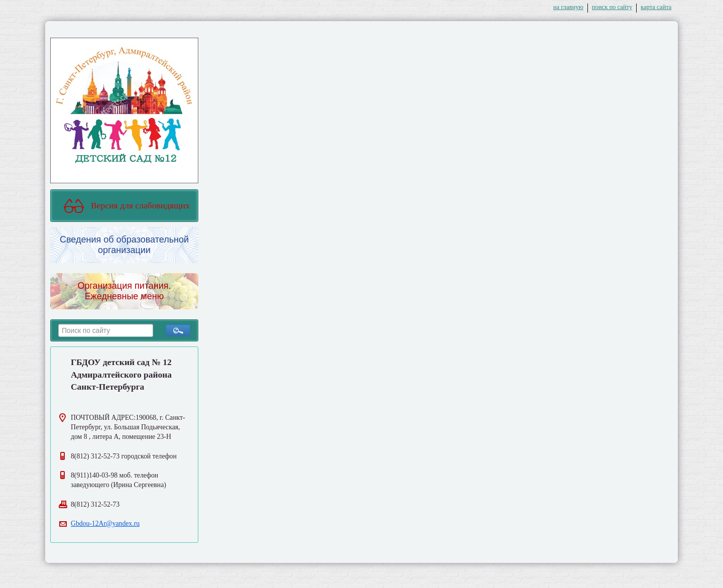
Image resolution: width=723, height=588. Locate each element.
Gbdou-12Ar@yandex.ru (105, 523)
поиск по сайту (612, 7)
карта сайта (656, 7)
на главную (568, 7)
